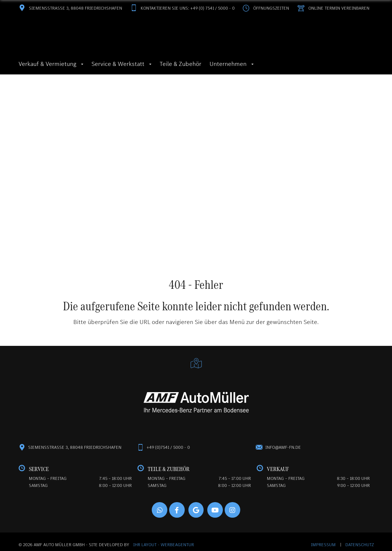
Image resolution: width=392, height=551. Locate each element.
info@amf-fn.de (283, 448)
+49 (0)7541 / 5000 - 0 (168, 448)
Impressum (324, 546)
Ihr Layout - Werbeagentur (164, 546)
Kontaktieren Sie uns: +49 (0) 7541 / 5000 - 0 (182, 8)
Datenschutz (360, 546)
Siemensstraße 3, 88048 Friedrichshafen (70, 8)
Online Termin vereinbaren (333, 8)
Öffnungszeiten (266, 8)
